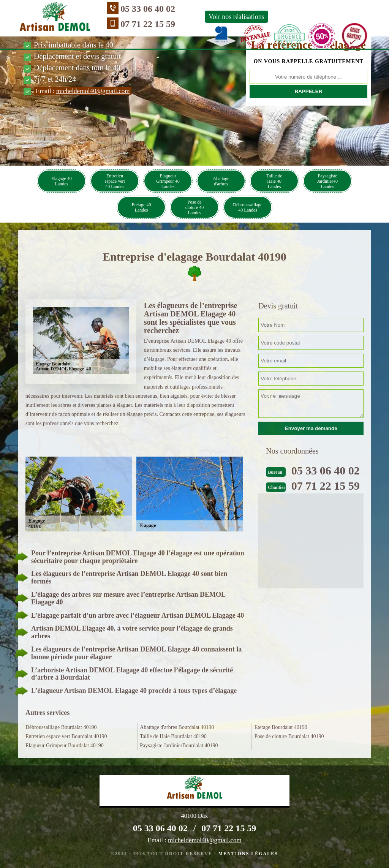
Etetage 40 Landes (142, 207)
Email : (83, 91)
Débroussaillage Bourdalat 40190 (61, 727)
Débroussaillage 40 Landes (247, 207)
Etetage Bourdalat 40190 (281, 727)
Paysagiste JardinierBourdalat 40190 (179, 745)
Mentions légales (248, 854)
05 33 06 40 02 (148, 9)
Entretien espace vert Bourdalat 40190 (66, 736)
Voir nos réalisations (236, 17)
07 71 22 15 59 (148, 24)
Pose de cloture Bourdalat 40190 (289, 736)
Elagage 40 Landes (62, 181)
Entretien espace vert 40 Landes (115, 181)
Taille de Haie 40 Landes (274, 181)
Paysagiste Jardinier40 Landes (327, 181)
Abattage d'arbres (221, 181)
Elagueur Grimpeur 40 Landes (168, 181)
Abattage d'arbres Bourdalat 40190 (177, 727)
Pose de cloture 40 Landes (194, 207)
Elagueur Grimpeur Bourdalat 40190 (65, 745)
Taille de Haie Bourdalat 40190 (173, 736)
